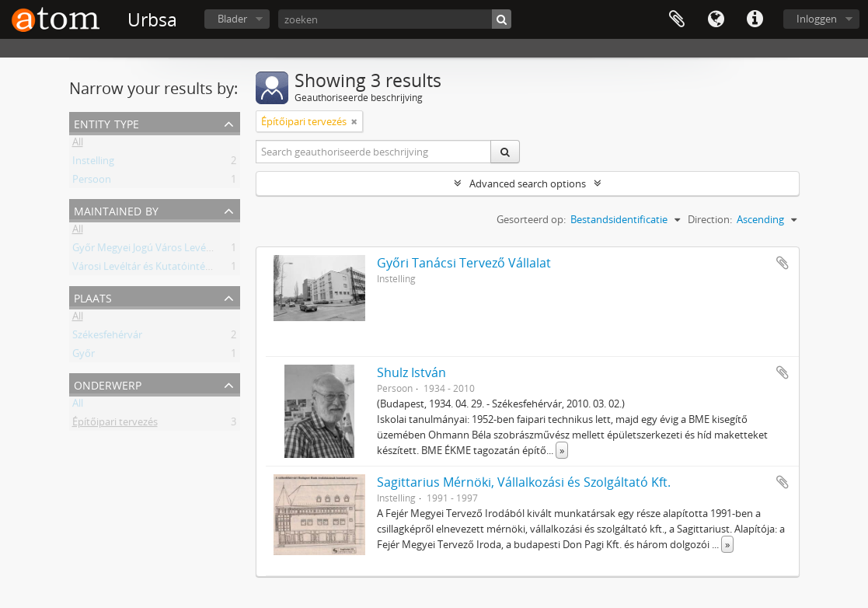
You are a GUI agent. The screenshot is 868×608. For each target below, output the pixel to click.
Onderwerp (108, 384)
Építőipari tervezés (115, 425)
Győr (84, 356)
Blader (232, 19)
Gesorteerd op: (531, 219)
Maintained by (116, 210)
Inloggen (817, 19)
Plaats (93, 297)
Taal (716, 19)
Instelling (93, 163)
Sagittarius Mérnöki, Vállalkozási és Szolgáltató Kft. (524, 482)
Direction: (710, 219)
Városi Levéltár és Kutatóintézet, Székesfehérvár (183, 269)
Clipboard (677, 19)
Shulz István (411, 372)
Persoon (92, 182)
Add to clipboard (783, 263)
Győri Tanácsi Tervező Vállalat (464, 263)
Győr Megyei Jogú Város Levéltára (150, 250)
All (78, 145)
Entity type (106, 122)
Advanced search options (528, 183)
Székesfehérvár (107, 337)
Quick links (755, 19)
